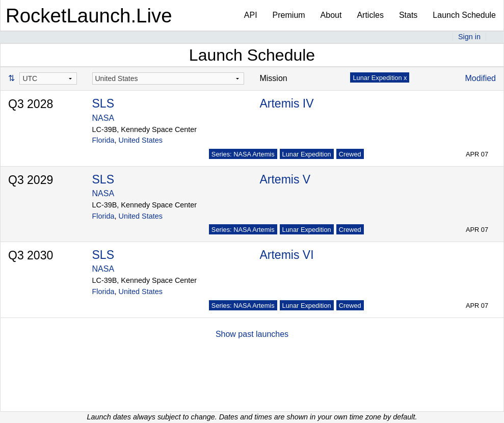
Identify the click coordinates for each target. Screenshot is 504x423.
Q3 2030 (31, 255)
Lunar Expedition (307, 154)
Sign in (469, 37)
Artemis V (285, 179)
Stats (408, 15)
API (251, 15)
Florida (103, 140)
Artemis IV (286, 103)
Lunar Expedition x (380, 78)
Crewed (350, 154)
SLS (103, 103)
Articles (370, 15)
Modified (481, 78)
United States (141, 140)
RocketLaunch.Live (89, 16)
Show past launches (252, 334)
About (331, 15)
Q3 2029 (31, 180)
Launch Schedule (464, 15)
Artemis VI (286, 255)
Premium (289, 15)
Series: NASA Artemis (243, 154)
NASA (103, 118)
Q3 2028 (31, 104)
